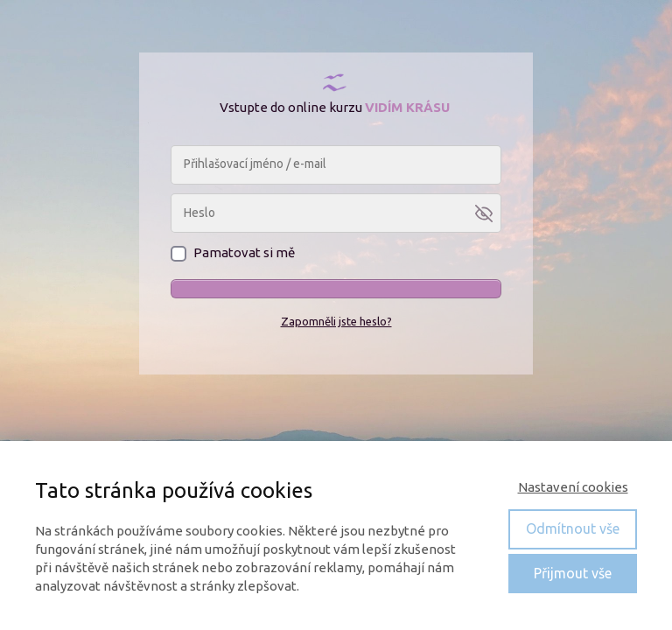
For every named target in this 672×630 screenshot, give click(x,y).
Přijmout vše (573, 573)
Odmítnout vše (573, 528)
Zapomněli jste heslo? (336, 321)
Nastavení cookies (573, 487)
